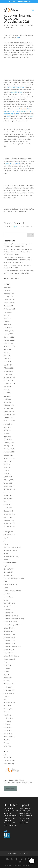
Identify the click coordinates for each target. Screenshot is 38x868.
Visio (5, 699)
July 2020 (7, 502)
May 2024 (7, 359)
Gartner (6, 588)
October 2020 (8, 492)
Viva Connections (10, 703)
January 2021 (8, 483)
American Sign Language (12, 547)
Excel (6, 581)
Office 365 (7, 665)
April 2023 (7, 399)
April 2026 (7, 287)
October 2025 (8, 306)
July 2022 (7, 427)
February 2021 (9, 480)
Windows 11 (8, 731)
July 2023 (7, 390)
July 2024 (7, 352)
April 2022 (7, 436)
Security (7, 681)
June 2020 (7, 505)
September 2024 (9, 346)
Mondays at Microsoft (13, 164)
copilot (6, 566)
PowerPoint (8, 678)
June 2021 (7, 467)
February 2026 (9, 293)
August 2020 (8, 499)
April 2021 (7, 474)
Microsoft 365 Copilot (11, 616)
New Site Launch (10, 659)
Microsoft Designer (10, 622)
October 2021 (8, 455)
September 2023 (9, 383)
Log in (6, 754)
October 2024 (8, 343)
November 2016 (9, 526)
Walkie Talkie (8, 718)
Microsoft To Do (9, 650)
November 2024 (9, 340)
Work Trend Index (10, 737)
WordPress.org (9, 764)
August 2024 (8, 349)
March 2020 (8, 508)
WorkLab (7, 740)
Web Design (8, 721)
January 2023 (8, 408)
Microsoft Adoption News (15, 87)
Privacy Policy (13, 854)
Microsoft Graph (9, 631)
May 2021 (7, 471)
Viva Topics (8, 715)
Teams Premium (9, 684)
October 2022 (8, 418)
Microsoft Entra (9, 628)
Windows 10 (8, 727)
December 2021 (9, 449)
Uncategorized (9, 693)
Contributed (10, 25)
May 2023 (7, 396)
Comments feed (9, 760)
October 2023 (8, 380)
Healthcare (8, 594)
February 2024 (9, 368)
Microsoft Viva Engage (11, 656)
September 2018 (9, 514)
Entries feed (8, 757)
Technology (30, 25)
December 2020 (9, 486)
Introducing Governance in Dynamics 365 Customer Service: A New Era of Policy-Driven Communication (18, 252)
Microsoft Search (10, 637)
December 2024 (9, 337)
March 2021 (8, 477)
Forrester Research (10, 585)
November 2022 (9, 415)
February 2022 (9, 443)
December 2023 (9, 374)
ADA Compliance (9, 535)
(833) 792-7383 (27, 783)
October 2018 (8, 511)
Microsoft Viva (9, 653)
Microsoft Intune (9, 634)
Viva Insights (8, 709)
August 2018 (8, 517)
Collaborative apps (10, 563)
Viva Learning (8, 712)
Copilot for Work (9, 569)
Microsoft (7, 609)
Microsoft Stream (10, 640)
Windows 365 (8, 734)
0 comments (9, 28)
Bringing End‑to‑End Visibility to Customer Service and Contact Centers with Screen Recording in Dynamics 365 (18, 260)
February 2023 (9, 405)
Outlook (6, 671)
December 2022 (9, 412)
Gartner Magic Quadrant (12, 591)
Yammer (7, 743)
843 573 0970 (13, 2)
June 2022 (7, 430)
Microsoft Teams (9, 644)
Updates (7, 696)
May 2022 (7, 433)
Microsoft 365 (8, 612)
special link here (17, 92)
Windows (7, 724)
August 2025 (8, 312)
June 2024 (7, 356)
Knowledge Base (9, 603)
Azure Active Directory (11, 556)
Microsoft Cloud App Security (14, 619)
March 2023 (8, 402)
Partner (6, 675)
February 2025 (9, 331)
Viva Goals (7, 706)
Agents (6, 538)
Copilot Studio (9, 572)
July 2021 (7, 464)
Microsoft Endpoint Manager (14, 625)
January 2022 (8, 446)
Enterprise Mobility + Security (14, 578)
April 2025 (7, 324)
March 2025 (8, 328)
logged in (16, 226)
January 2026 (8, 297)
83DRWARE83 (15, 783)
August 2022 (8, 424)
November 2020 (9, 489)
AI (5, 541)
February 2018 (9, 520)
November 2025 (9, 303)
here (18, 37)
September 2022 (9, 421)
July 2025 (7, 315)
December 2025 (9, 300)
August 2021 (8, 461)
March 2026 (8, 290)
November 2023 (9, 377)
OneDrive (7, 668)
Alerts (6, 544)
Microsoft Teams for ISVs (12, 647)
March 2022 (8, 439)
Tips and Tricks (9, 690)
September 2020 (9, 495)
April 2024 (7, 362)
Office (6, 662)
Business (7, 560)
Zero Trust (7, 746)
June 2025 (7, 318)
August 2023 (8, 387)
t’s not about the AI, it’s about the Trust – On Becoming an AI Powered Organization (18, 111)
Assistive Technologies (11, 550)
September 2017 (9, 523)
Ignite (6, 600)
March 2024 (8, 365)
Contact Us (10, 788)
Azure (6, 553)
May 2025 (7, 321)
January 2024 (8, 371)
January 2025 (8, 334)
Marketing (7, 606)
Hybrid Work (8, 597)
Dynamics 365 (9, 575)
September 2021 (9, 458)
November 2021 (9, 452)
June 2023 (7, 393)
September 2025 (9, 309)
